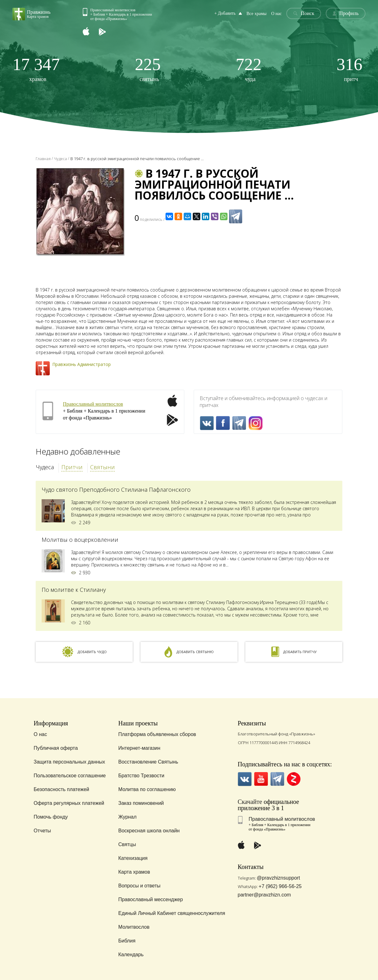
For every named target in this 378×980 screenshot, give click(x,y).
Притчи (72, 467)
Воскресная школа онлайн (149, 831)
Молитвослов (134, 927)
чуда (249, 69)
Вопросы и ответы (139, 886)
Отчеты (42, 831)
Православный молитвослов (93, 404)
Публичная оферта (56, 748)
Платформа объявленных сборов (157, 734)
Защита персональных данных (69, 762)
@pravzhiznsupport (278, 878)
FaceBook (223, 423)
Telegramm (239, 423)
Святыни (102, 467)
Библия (127, 941)
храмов (36, 69)
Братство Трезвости (141, 776)
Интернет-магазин (139, 748)
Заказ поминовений (141, 803)
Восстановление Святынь (148, 762)
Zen (294, 779)
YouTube (261, 779)
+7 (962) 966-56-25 (280, 886)
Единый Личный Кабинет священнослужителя (172, 913)
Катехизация (133, 858)
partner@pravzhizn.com (264, 895)
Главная (43, 159)
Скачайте (250, 802)
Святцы (127, 844)
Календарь (131, 955)
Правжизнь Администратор (82, 364)
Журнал (127, 817)
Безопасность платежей (61, 789)
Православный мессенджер (151, 899)
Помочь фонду (51, 817)
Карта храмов (134, 872)
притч (350, 69)
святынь (148, 69)
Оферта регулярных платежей (69, 803)
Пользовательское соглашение (70, 776)
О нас (277, 14)
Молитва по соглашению (147, 789)
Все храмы (257, 14)
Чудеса (45, 467)
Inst (255, 423)
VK (207, 423)
